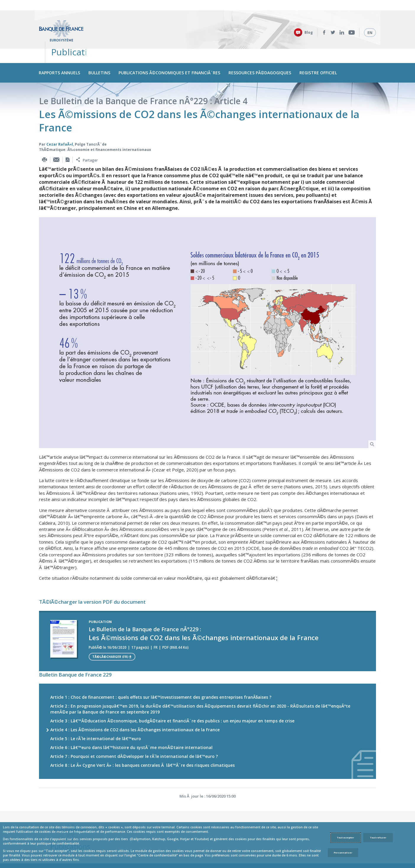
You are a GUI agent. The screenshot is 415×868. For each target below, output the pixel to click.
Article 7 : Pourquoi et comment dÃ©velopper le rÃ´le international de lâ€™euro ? (134, 732)
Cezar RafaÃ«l (60, 120)
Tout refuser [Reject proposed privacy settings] (378, 838)
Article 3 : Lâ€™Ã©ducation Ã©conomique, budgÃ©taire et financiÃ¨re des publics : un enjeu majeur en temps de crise (172, 697)
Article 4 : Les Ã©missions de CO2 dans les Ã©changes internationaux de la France (135, 705)
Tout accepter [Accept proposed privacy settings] (346, 838)
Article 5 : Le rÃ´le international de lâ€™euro (96, 714)
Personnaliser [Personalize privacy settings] (343, 853)
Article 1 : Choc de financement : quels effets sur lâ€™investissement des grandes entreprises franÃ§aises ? (161, 673)
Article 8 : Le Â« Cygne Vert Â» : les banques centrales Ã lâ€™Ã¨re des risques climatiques (142, 741)
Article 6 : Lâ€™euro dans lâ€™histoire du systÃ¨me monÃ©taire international (131, 723)
